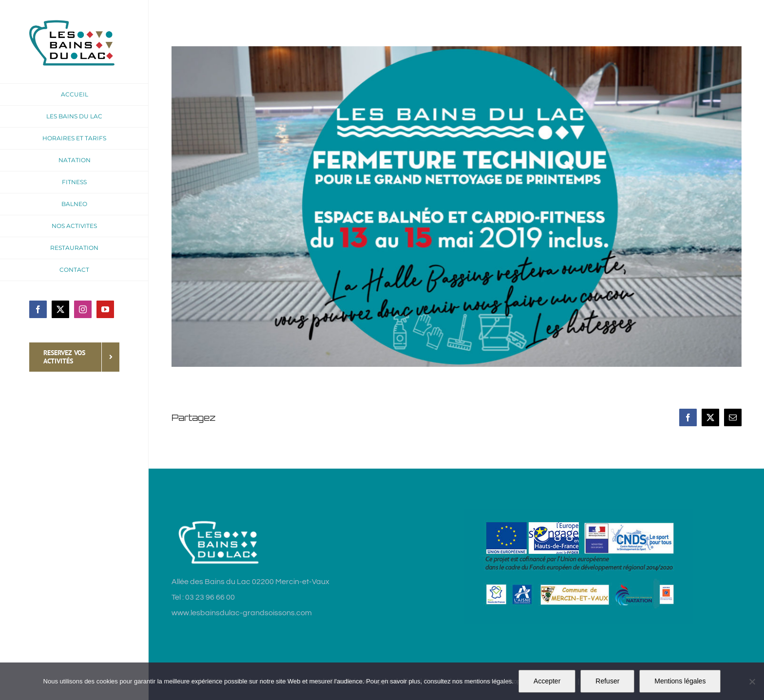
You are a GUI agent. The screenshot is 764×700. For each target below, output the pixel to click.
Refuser (607, 681)
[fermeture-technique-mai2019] (457, 207)
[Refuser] (752, 681)
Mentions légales (680, 681)
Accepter (547, 681)
